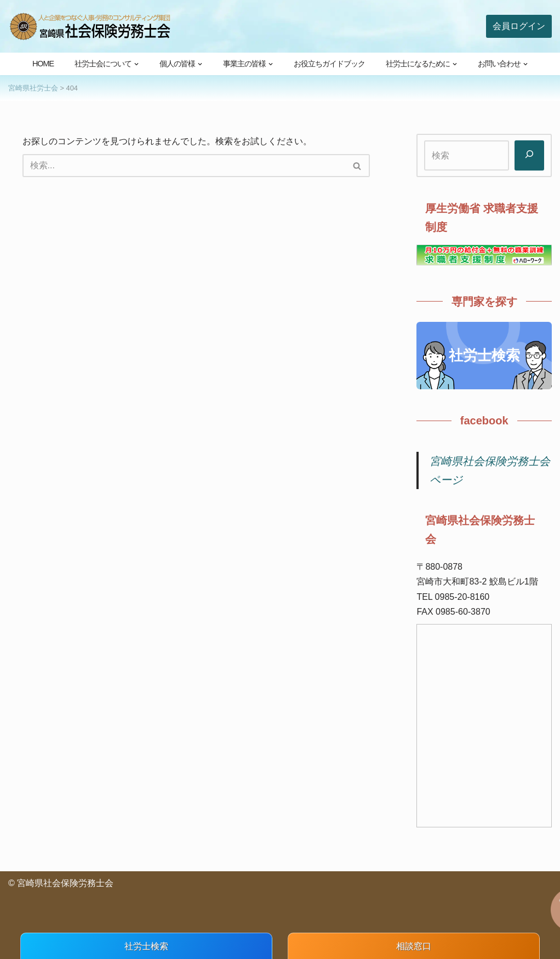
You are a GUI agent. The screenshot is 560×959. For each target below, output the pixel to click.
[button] (136, 64)
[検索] (184, 166)
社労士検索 (484, 355)
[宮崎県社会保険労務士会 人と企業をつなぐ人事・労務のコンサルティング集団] (90, 26)
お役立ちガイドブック (329, 64)
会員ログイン (519, 26)
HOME (43, 64)
